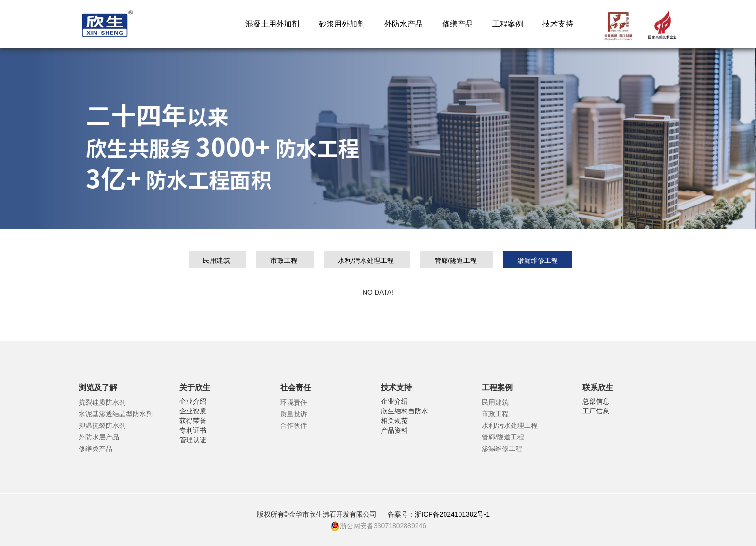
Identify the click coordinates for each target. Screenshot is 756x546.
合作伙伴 (294, 425)
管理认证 (193, 440)
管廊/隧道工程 (457, 260)
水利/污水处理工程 (367, 260)
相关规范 (394, 421)
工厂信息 (596, 411)
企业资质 (193, 411)
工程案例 (508, 24)
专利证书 (193, 430)
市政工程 (285, 260)
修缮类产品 (95, 449)
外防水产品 (404, 24)
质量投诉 (294, 414)
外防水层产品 (99, 437)
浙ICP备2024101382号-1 (453, 514)
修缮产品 (458, 24)
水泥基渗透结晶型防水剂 (116, 414)
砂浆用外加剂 (342, 24)
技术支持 (558, 24)
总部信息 (596, 401)
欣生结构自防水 (405, 411)
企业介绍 (193, 401)
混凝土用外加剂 (272, 24)
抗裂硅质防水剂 (102, 402)
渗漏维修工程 (538, 260)
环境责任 (294, 402)
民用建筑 (217, 260)
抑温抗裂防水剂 (102, 425)
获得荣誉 (193, 421)
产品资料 (394, 430)
